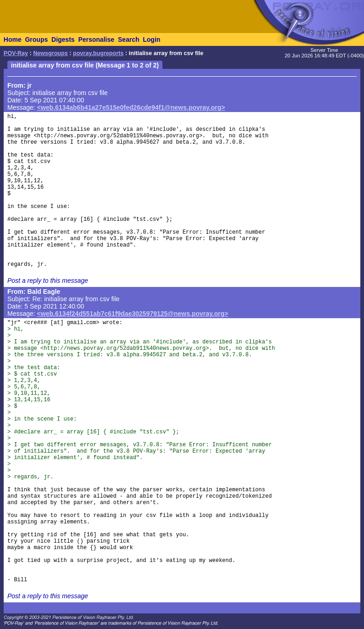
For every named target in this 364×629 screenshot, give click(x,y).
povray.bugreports (98, 53)
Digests (63, 39)
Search (129, 39)
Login (151, 39)
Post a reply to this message (48, 281)
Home (13, 39)
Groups (36, 39)
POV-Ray (16, 53)
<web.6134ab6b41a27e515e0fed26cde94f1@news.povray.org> (131, 107)
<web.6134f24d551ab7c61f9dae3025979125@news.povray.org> (133, 314)
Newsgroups (50, 53)
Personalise (96, 39)
